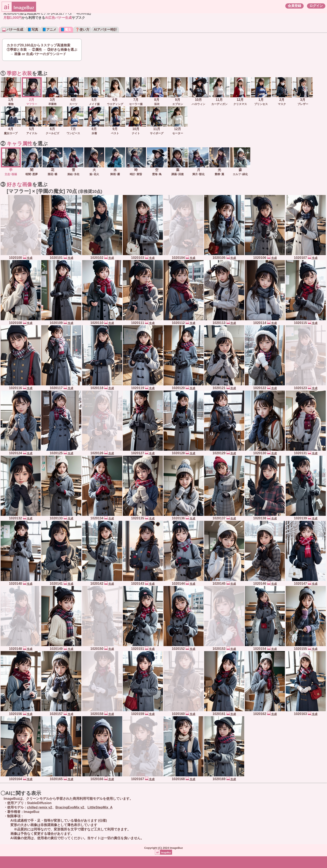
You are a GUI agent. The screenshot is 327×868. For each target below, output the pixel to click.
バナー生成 (13, 30)
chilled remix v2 (40, 807)
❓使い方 (82, 30)
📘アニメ (49, 30)
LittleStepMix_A (100, 807)
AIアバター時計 (105, 30)
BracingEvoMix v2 (70, 807)
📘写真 (33, 30)
